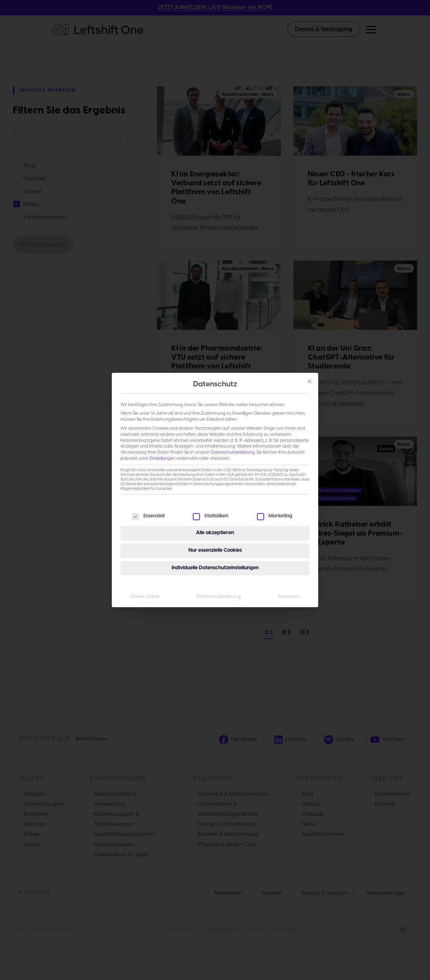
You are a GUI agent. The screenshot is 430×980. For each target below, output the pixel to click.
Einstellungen (163, 459)
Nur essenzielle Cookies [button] (215, 550)
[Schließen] (310, 381)
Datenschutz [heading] (215, 384)
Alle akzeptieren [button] (215, 533)
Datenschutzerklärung (233, 452)
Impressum (289, 597)
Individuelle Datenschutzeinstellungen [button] (215, 568)
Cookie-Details (145, 597)
